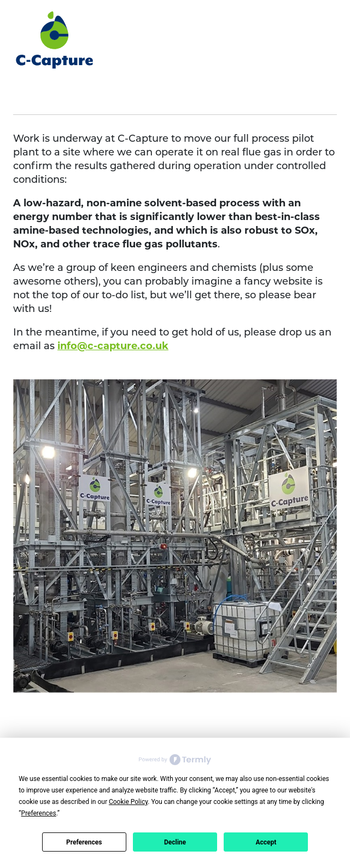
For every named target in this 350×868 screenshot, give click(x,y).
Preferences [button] (39, 813)
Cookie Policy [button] (128, 802)
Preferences (84, 842)
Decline (175, 842)
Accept (266, 842)
